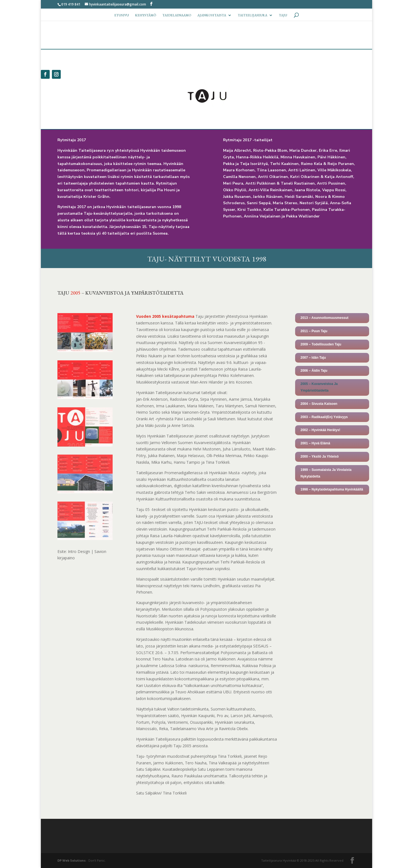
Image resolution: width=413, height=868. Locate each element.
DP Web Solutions (72, 860)
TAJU (283, 15)
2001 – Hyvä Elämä (315, 443)
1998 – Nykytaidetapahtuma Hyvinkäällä (332, 489)
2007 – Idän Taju (313, 358)
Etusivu (122, 15)
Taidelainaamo (177, 15)
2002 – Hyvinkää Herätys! (321, 430)
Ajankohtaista (212, 15)
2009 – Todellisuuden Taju (321, 344)
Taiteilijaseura (252, 15)
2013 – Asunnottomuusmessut (325, 318)
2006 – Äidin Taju (314, 371)
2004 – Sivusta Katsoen (319, 404)
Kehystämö (146, 15)
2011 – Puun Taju (314, 331)
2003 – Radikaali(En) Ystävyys (324, 417)
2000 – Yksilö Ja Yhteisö (320, 457)
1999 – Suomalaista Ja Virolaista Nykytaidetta (326, 473)
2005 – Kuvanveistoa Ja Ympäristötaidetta (319, 387)
